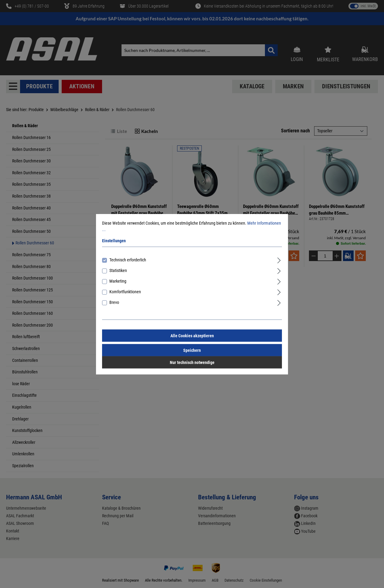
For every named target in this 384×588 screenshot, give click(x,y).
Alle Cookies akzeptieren (192, 335)
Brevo (114, 302)
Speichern (192, 350)
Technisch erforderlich (128, 260)
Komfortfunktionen (125, 291)
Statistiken (118, 270)
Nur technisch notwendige (192, 362)
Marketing (118, 281)
